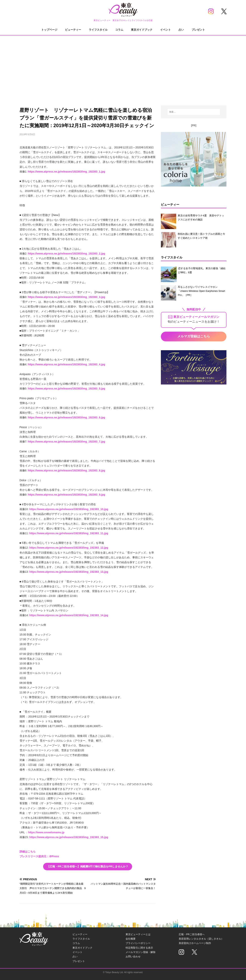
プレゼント (198, 30)
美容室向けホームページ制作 (195, 943)
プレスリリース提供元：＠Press (39, 856)
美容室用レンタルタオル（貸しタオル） (201, 939)
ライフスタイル (98, 30)
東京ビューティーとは (138, 934)
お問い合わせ (133, 957)
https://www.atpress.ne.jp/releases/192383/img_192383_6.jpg (66, 417)
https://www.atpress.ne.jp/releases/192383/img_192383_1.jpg (66, 172)
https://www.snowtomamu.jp (46, 832)
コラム (119, 30)
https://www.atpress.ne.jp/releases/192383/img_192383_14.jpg (69, 615)
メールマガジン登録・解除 (141, 952)
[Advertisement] (123, 67)
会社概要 (131, 939)
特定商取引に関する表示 (139, 948)
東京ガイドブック (142, 30)
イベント (165, 30)
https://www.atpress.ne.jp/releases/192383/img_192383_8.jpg (66, 470)
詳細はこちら (28, 852)
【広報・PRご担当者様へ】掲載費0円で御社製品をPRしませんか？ (88, 866)
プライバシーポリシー (138, 943)
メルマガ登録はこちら (194, 336)
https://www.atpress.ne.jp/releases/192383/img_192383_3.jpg (66, 297)
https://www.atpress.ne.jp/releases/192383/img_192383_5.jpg (66, 389)
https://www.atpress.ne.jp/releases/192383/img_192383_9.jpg (66, 495)
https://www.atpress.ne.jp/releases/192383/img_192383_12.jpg (69, 548)
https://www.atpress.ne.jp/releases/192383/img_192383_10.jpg (69, 509)
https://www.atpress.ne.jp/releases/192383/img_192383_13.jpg (69, 572)
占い (181, 30)
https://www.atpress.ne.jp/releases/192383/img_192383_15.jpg (69, 837)
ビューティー (73, 30)
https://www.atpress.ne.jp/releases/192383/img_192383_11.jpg (69, 533)
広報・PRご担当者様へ (192, 934)
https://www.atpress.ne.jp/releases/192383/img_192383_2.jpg (66, 254)
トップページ (49, 30)
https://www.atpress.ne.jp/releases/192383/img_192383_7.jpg (66, 442)
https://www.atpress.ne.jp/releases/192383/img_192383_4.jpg (66, 364)
